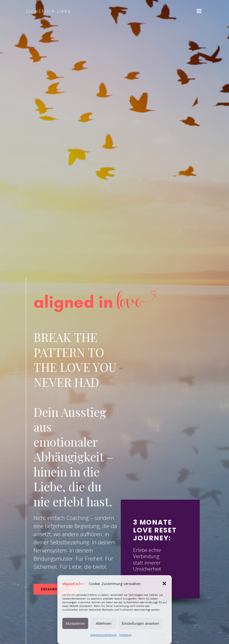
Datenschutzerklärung (103, 635)
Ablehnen (104, 623)
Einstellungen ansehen (141, 623)
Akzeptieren (75, 623)
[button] (164, 584)
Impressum (125, 635)
